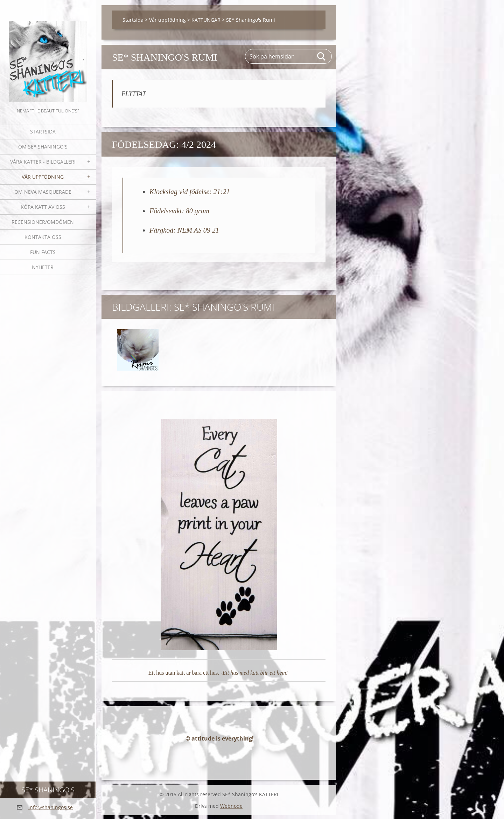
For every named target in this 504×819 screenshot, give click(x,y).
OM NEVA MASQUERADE (43, 192)
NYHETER (43, 267)
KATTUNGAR (206, 20)
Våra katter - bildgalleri (43, 162)
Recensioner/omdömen (43, 222)
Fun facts (43, 252)
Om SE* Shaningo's (43, 147)
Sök (322, 56)
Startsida (43, 132)
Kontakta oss (43, 237)
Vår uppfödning (43, 177)
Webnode (231, 810)
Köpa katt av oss (43, 207)
